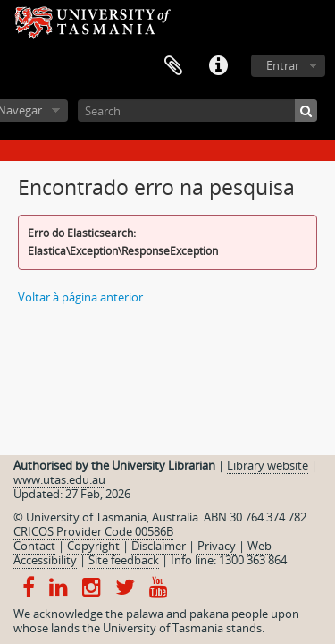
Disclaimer (159, 546)
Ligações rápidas (218, 66)
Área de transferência (173, 66)
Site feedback (124, 560)
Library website (268, 465)
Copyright (93, 546)
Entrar (283, 65)
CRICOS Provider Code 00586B (93, 531)
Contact (34, 546)
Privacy (217, 546)
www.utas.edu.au (59, 479)
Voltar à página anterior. (82, 297)
